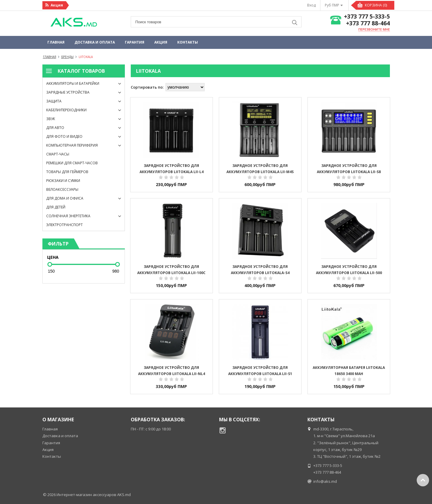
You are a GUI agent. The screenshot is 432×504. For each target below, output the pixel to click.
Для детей (56, 207)
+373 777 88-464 (368, 23)
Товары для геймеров (67, 172)
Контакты (188, 42)
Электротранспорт (64, 225)
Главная (56, 42)
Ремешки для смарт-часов (72, 163)
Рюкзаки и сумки (63, 181)
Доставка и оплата (95, 42)
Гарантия (135, 42)
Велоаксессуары (62, 189)
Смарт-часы (58, 154)
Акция (161, 42)
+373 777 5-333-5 (367, 17)
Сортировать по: (147, 87)
